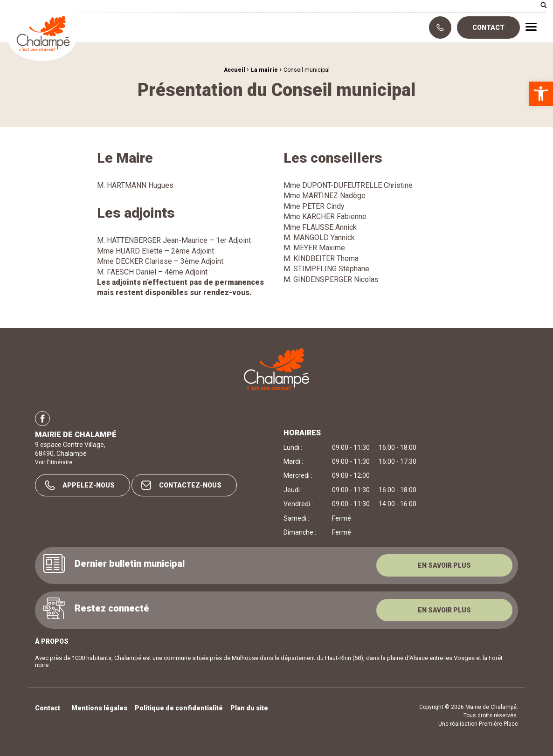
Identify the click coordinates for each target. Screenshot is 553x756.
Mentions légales (99, 708)
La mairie (264, 70)
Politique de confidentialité (179, 708)
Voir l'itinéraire (54, 462)
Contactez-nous (181, 485)
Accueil (235, 70)
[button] (541, 94)
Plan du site (249, 708)
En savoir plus (444, 565)
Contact (488, 27)
